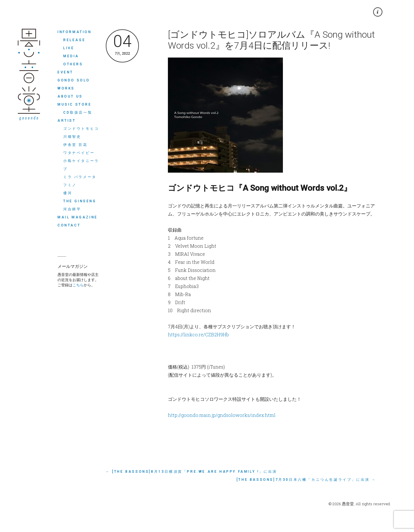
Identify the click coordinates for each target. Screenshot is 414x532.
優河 (68, 193)
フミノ (70, 185)
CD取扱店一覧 (78, 112)
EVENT (65, 72)
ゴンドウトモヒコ (81, 129)
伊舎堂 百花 (75, 145)
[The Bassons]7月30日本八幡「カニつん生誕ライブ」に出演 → (306, 480)
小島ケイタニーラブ (81, 165)
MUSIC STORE (75, 104)
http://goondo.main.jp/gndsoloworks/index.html (222, 415)
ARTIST (67, 121)
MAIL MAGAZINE (78, 217)
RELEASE (74, 40)
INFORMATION (75, 32)
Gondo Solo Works (74, 84)
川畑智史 (72, 137)
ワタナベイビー (79, 153)
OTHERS (73, 64)
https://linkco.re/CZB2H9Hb (198, 334)
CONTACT (69, 225)
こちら (78, 285)
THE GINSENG (80, 201)
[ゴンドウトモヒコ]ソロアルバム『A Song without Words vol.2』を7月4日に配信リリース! (271, 40)
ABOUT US (70, 96)
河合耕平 (72, 209)
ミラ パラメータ (80, 177)
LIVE (69, 48)
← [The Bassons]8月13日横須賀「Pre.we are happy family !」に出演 (191, 472)
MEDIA (71, 56)
